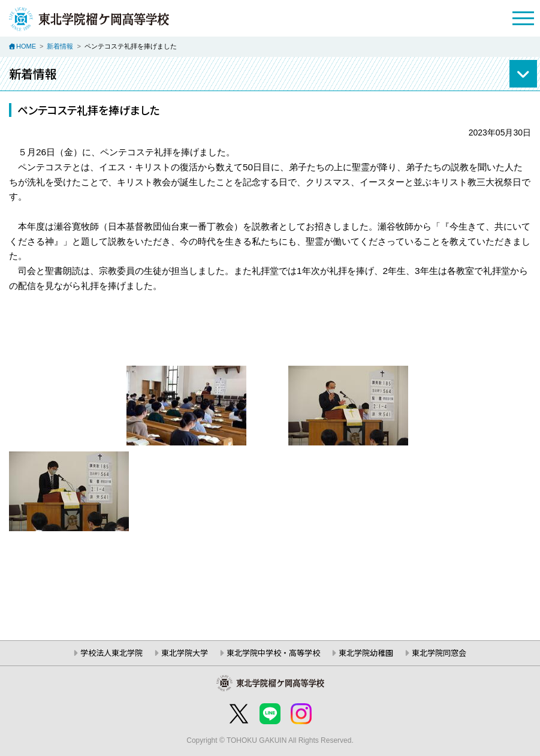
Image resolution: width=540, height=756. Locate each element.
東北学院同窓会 (439, 653)
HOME (26, 46)
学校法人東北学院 (111, 653)
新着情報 (60, 46)
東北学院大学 (185, 653)
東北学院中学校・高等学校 (273, 653)
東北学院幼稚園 (366, 653)
